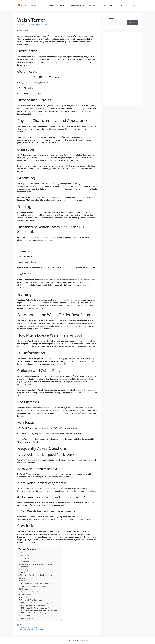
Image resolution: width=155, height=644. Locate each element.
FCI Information (27, 589)
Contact (133, 5)
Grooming (24, 570)
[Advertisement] (123, 68)
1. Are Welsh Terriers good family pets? (38, 603)
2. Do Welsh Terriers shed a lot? (36, 605)
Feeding (23, 572)
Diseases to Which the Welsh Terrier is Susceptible (40, 575)
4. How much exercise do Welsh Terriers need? (41, 610)
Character (24, 567)
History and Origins (28, 561)
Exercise (23, 578)
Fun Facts (25, 597)
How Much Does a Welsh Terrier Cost (36, 586)
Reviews (63, 5)
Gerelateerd (29, 618)
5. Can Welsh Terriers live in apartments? (39, 613)
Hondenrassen (78, 5)
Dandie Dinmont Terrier (28, 627)
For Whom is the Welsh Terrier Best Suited (38, 583)
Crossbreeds (26, 595)
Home (53, 5)
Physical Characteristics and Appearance (36, 564)
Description (25, 556)
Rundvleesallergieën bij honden (31, 630)
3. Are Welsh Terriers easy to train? (37, 608)
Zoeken (111, 19)
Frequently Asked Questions (32, 600)
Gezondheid (110, 5)
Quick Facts (25, 558)
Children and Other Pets (31, 592)
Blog (21, 625)
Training (122, 5)
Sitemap (87, 641)
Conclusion (25, 615)
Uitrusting (95, 5)
